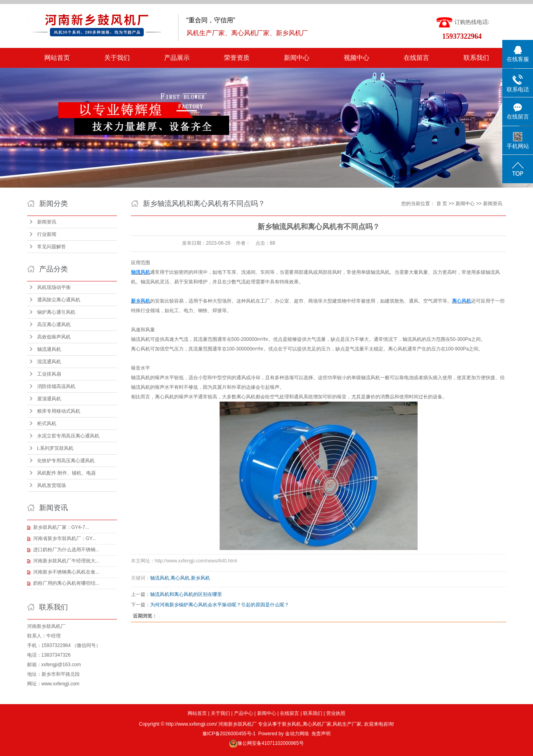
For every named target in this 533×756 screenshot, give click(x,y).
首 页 (442, 204)
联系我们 (476, 58)
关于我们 (117, 58)
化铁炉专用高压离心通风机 (66, 461)
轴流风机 (160, 578)
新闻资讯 (47, 222)
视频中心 (357, 58)
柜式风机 (47, 424)
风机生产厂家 (347, 724)
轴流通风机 (49, 349)
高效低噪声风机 (54, 337)
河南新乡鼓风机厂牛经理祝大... (66, 561)
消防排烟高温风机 (56, 386)
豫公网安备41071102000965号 (270, 743)
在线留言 (416, 58)
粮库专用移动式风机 (59, 411)
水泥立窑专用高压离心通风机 (68, 436)
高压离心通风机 (54, 325)
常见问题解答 (52, 247)
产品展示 (177, 58)
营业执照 (336, 713)
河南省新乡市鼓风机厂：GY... (65, 538)
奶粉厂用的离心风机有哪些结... (66, 583)
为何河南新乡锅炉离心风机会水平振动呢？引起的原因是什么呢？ (220, 605)
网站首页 (57, 58)
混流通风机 (49, 362)
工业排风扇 (49, 374)
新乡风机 (200, 578)
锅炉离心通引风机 (56, 312)
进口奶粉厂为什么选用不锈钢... (66, 550)
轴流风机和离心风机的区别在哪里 (186, 594)
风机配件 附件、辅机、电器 (66, 473)
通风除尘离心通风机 (59, 300)
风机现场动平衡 (54, 287)
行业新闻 (47, 234)
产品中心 (244, 713)
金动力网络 (297, 734)
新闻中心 (297, 58)
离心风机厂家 (317, 724)
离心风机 (164, 397)
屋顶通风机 (49, 399)
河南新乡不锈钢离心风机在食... (66, 572)
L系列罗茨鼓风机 (55, 448)
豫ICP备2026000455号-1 (229, 734)
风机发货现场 (52, 485)
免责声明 (321, 734)
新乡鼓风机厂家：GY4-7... (61, 527)
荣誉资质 (237, 58)
